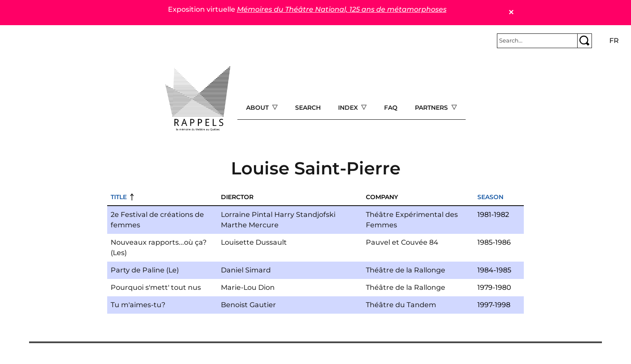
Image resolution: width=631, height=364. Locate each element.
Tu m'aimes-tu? (138, 305)
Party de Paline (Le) (145, 270)
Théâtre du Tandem (401, 305)
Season (490, 197)
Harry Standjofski (305, 215)
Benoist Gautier (248, 305)
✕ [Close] (511, 12)
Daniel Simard (246, 270)
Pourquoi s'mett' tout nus (156, 287)
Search (308, 108)
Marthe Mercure (250, 225)
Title (119, 197)
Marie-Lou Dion (248, 287)
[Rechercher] (537, 41)
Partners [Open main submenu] (432, 108)
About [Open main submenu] (258, 108)
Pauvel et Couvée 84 (402, 242)
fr (614, 41)
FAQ (391, 108)
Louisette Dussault (254, 242)
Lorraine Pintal (247, 215)
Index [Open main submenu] (349, 108)
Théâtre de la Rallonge (406, 270)
